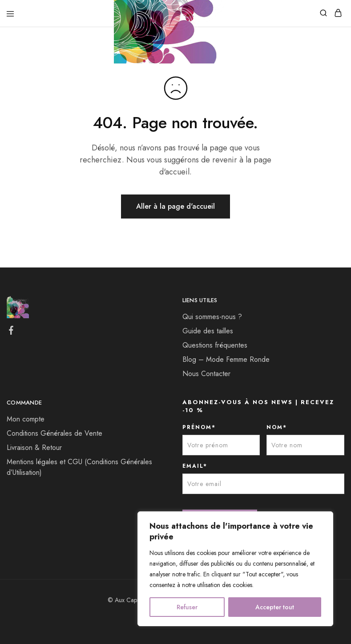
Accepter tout (275, 607)
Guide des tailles (208, 331)
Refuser (187, 607)
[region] (235, 569)
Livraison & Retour (34, 448)
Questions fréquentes (215, 345)
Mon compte (26, 419)
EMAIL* (195, 466)
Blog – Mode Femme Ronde (226, 359)
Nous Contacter (206, 374)
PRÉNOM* (199, 427)
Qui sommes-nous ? (212, 317)
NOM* (277, 427)
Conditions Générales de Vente (54, 433)
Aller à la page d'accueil (175, 206)
